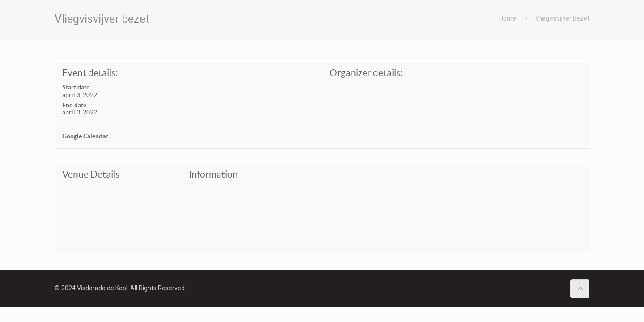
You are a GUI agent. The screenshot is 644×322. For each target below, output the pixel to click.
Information (213, 174)
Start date (76, 87)
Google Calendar (85, 136)
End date (74, 105)
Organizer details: (366, 73)
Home (508, 18)
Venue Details (91, 174)
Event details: (90, 73)
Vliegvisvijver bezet (562, 18)
